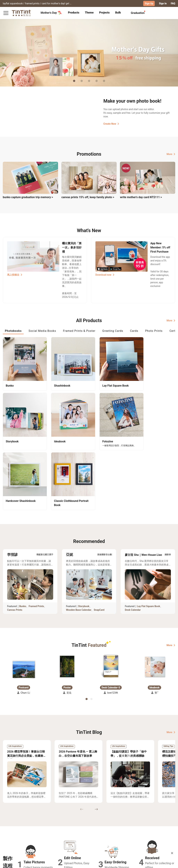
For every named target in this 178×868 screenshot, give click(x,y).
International (166, 863)
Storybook (84, 538)
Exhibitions (9, 836)
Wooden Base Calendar (79, 542)
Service (51, 836)
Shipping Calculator (31, 831)
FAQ (173, 3)
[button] (24, 601)
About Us (73, 831)
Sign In (163, 3)
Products (74, 13)
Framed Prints (36, 538)
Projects (104, 13)
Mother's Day (51, 13)
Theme (89, 13)
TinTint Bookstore (93, 831)
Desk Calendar (133, 542)
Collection (9, 831)
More (171, 154)
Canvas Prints (15, 542)
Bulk (118, 13)
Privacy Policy (55, 841)
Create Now (111, 124)
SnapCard (99, 542)
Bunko (23, 538)
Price (23, 836)
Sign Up (149, 3)
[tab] (74, 13)
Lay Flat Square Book (149, 538)
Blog (70, 836)
